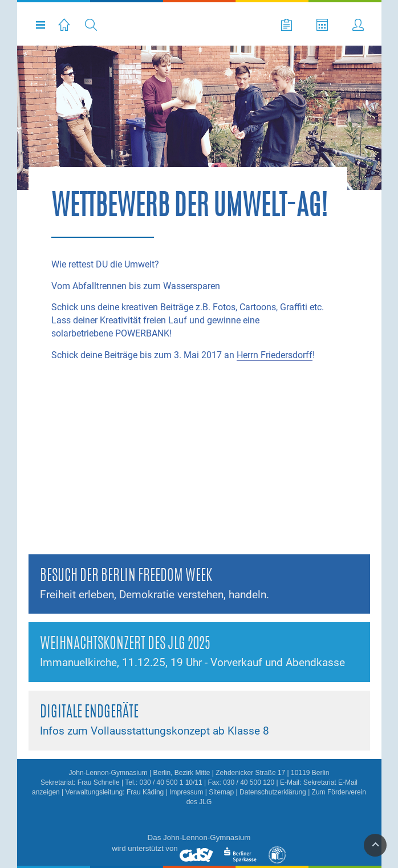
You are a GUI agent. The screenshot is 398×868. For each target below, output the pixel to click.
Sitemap (221, 792)
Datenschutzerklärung (273, 792)
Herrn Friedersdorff (275, 355)
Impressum (186, 792)
